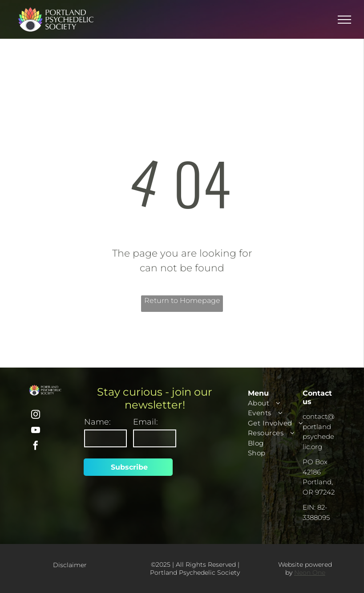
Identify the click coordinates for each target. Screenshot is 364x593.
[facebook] (36, 447)
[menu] (344, 20)
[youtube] (36, 431)
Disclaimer (70, 565)
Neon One (310, 573)
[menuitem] (281, 403)
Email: (146, 422)
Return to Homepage (182, 301)
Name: (97, 422)
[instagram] (36, 415)
